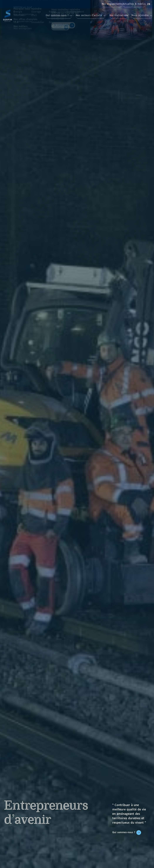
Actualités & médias (132, 4)
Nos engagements (105, 4)
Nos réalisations (112, 15)
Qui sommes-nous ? (124, 832)
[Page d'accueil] (7, 16)
